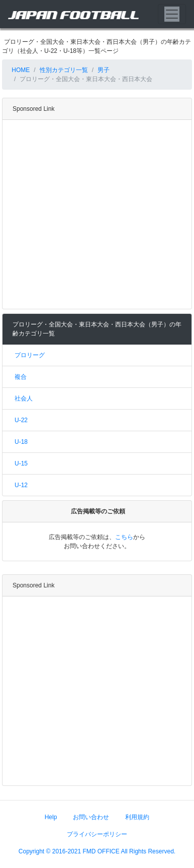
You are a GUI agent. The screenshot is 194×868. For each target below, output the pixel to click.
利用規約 (137, 817)
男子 (104, 70)
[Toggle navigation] (172, 14)
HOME (20, 70)
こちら (124, 537)
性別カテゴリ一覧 (64, 70)
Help (51, 817)
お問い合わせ (91, 817)
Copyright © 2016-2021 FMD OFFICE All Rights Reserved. (97, 851)
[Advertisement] (94, 214)
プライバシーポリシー (97, 834)
